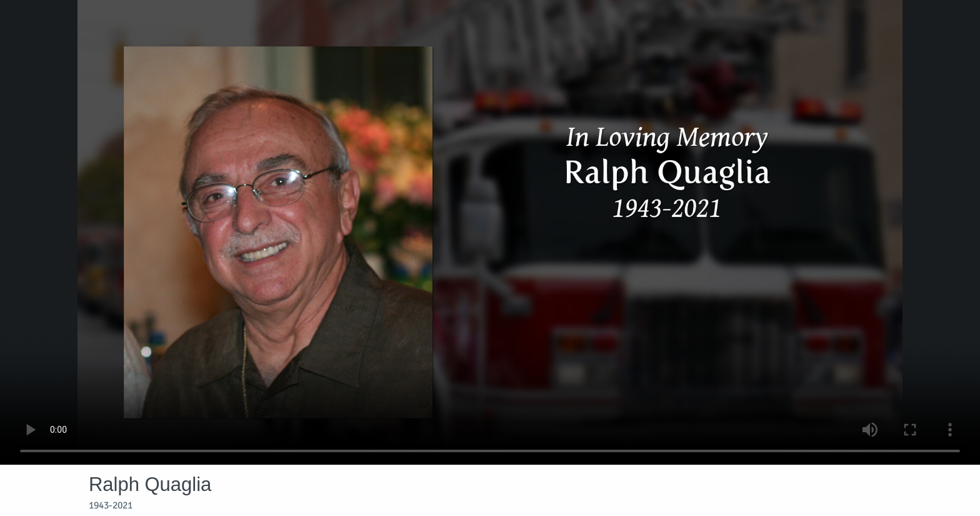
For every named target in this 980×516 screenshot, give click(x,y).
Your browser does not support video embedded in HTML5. (490, 232)
